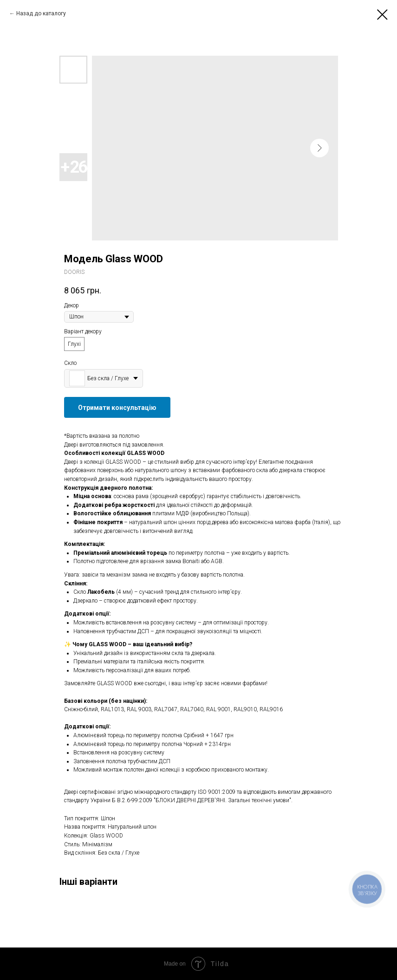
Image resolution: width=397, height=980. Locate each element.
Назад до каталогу (41, 13)
